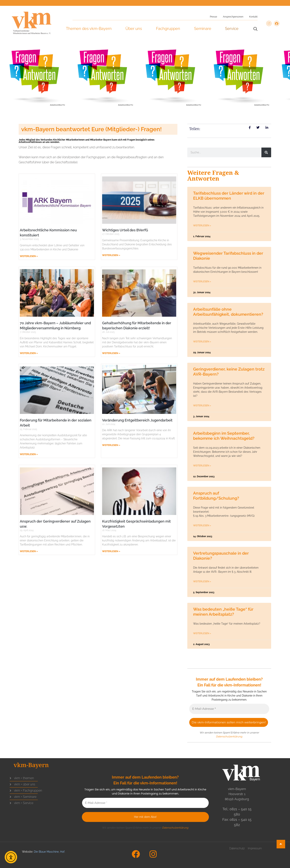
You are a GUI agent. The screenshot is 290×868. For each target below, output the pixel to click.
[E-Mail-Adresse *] (229, 709)
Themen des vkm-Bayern (89, 29)
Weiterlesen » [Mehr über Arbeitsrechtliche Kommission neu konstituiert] (29, 256)
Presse (213, 17)
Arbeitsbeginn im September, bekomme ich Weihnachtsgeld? (224, 436)
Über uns (134, 29)
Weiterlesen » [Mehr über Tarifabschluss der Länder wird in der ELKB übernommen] (202, 226)
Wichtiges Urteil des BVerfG (125, 230)
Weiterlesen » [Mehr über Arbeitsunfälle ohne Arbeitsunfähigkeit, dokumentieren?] (202, 342)
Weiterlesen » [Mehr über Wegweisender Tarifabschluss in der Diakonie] (202, 281)
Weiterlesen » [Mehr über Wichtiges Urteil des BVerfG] (111, 255)
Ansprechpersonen (233, 17)
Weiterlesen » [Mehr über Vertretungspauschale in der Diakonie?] (202, 581)
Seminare (203, 29)
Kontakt (253, 17)
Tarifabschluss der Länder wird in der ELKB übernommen (229, 196)
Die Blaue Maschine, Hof (49, 852)
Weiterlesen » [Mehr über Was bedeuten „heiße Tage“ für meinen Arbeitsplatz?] (202, 633)
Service (232, 29)
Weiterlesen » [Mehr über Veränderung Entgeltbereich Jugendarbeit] (111, 445)
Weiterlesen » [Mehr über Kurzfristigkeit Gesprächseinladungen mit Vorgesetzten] (111, 551)
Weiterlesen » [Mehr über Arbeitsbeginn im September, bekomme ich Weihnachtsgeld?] (202, 466)
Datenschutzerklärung (229, 736)
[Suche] (266, 152)
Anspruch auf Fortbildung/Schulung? (216, 496)
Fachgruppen (168, 29)
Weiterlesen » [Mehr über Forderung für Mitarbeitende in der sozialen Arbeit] (29, 454)
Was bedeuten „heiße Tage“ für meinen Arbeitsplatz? (223, 612)
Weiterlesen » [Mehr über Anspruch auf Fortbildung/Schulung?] (202, 525)
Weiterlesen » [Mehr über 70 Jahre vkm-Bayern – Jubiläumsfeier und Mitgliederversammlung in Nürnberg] (29, 353)
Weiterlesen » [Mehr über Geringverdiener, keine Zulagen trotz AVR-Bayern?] (202, 406)
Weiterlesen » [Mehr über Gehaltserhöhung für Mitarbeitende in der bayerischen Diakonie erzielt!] (111, 353)
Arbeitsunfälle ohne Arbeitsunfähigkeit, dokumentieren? (228, 312)
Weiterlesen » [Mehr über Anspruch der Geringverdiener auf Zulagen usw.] (29, 551)
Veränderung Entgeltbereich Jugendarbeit (137, 420)
